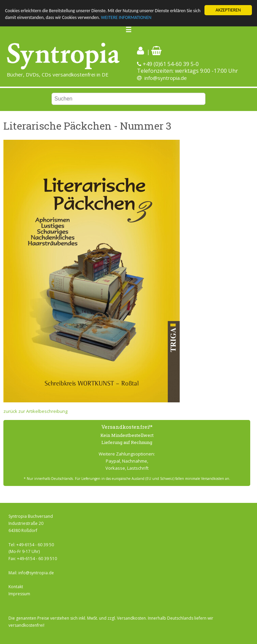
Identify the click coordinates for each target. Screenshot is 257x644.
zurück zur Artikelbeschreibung (35, 411)
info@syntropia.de (166, 78)
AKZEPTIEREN (228, 10)
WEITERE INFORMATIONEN (126, 17)
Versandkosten (131, 618)
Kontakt (16, 587)
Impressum (19, 594)
